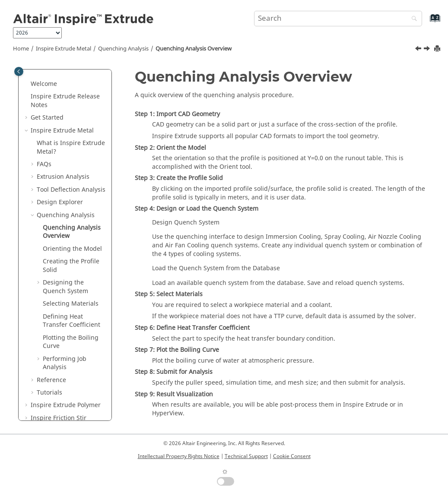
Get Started (47, 118)
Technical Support (246, 456)
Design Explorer (60, 202)
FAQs (44, 164)
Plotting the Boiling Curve (71, 342)
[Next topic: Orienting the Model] (428, 50)
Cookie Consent (292, 456)
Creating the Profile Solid (71, 266)
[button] (27, 84)
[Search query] (338, 19)
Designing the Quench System (65, 287)
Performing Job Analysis (65, 363)
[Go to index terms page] (426, 22)
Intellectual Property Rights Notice (179, 456)
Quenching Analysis (123, 49)
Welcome (44, 84)
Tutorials (49, 393)
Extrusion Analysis (63, 177)
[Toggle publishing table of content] (19, 71)
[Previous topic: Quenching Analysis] (419, 50)
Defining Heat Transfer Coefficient (71, 321)
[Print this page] (438, 49)
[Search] (412, 19)
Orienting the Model (72, 249)
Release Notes (65, 101)
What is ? (71, 147)
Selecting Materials (71, 304)
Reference (51, 380)
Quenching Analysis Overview (194, 49)
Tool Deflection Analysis (71, 190)
